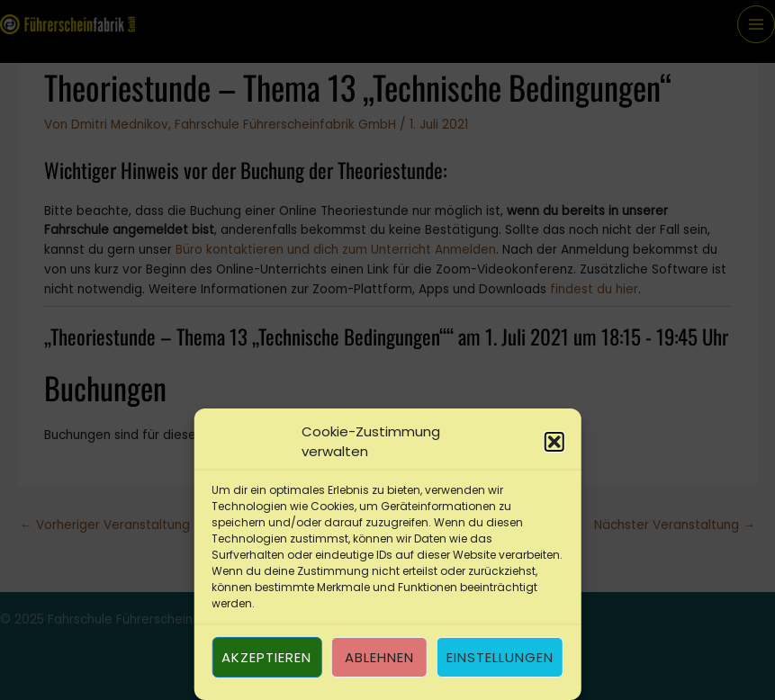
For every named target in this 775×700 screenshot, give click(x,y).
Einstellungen (500, 657)
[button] (554, 442)
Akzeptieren (266, 657)
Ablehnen (379, 657)
